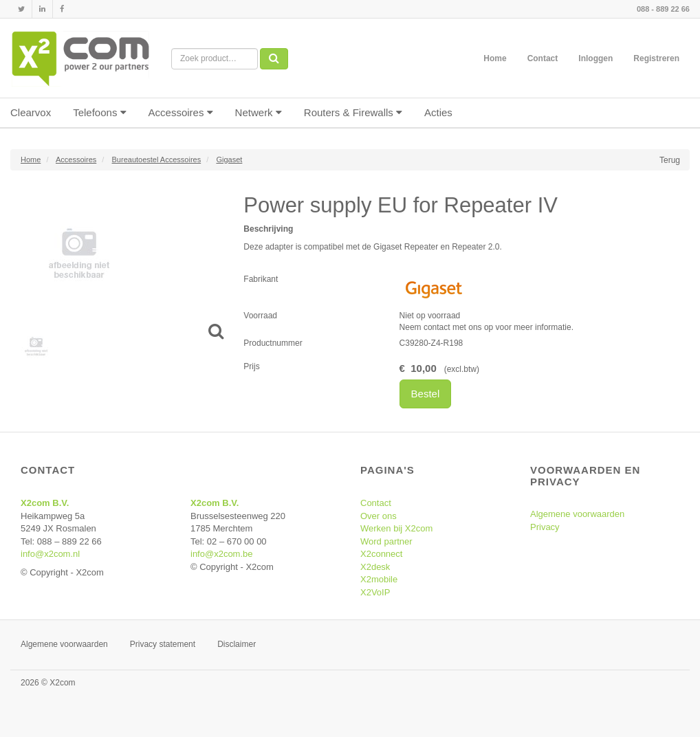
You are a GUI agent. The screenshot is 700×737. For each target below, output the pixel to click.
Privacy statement (163, 644)
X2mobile (379, 579)
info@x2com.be (222, 554)
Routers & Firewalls (353, 112)
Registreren (656, 58)
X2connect (381, 554)
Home (495, 58)
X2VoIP (375, 592)
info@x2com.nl (50, 554)
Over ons (379, 516)
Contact (543, 58)
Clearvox (31, 112)
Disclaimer (237, 644)
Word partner (386, 541)
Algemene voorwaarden (577, 514)
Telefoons (99, 112)
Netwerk (259, 112)
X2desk (375, 567)
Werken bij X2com (396, 528)
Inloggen (595, 58)
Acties (438, 112)
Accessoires (181, 112)
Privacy (545, 527)
